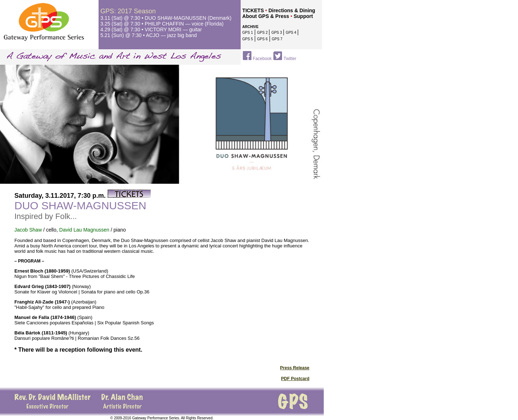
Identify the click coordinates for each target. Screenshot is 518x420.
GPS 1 (248, 33)
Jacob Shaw (28, 230)
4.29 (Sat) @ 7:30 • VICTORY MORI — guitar (151, 29)
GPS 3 (277, 33)
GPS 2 (263, 33)
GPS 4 (291, 33)
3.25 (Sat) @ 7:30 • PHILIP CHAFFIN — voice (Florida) (162, 24)
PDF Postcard (295, 379)
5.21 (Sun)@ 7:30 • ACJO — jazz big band (149, 35)
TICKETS (253, 10)
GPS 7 (277, 39)
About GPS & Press (266, 16)
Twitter (290, 59)
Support (303, 16)
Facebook (262, 59)
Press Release (295, 368)
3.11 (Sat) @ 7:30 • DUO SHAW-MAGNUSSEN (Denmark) (166, 18)
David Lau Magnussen (84, 230)
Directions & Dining (292, 10)
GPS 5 (248, 39)
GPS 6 (262, 39)
